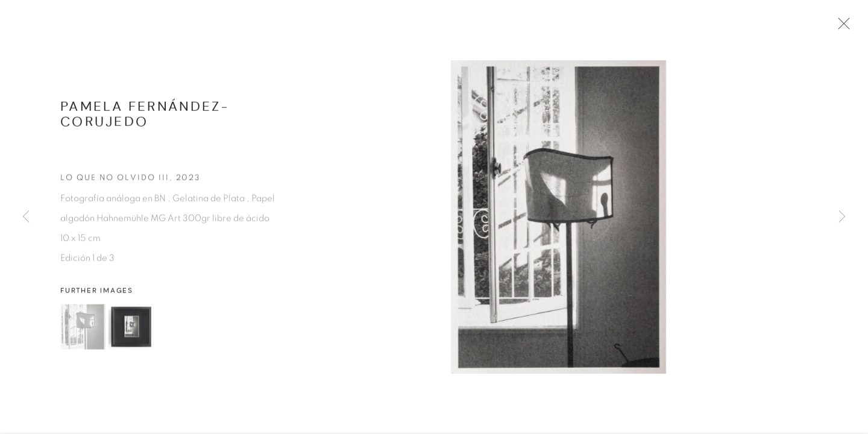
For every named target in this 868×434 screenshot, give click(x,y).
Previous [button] (26, 217)
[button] (83, 331)
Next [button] (842, 217)
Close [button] (844, 27)
